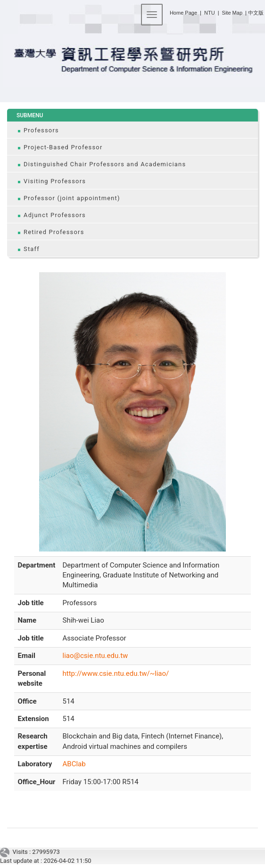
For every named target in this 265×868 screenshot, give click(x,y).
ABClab (74, 764)
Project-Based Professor (63, 147)
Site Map (232, 13)
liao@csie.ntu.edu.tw (95, 656)
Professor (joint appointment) (72, 198)
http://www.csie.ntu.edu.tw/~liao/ (116, 673)
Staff (32, 249)
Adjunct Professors (55, 215)
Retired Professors (54, 232)
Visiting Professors (55, 181)
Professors (41, 130)
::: (166, 11)
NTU (210, 13)
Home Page (183, 13)
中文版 (256, 13)
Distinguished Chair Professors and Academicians (105, 164)
